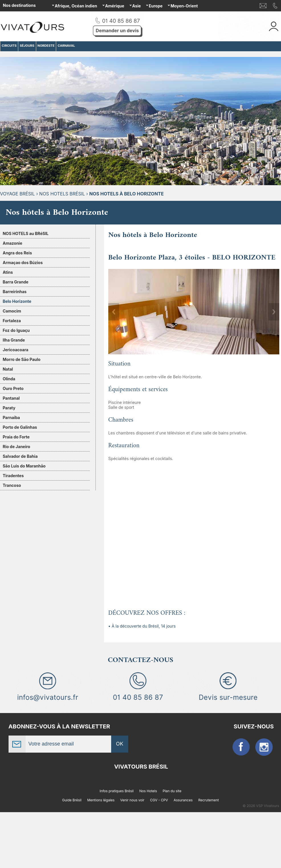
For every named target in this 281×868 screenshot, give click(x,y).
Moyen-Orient (184, 6)
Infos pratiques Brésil (117, 791)
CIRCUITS (9, 46)
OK (120, 744)
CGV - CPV (159, 800)
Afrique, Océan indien (76, 6)
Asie (137, 6)
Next (274, 312)
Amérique (115, 6)
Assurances (183, 800)
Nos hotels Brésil (62, 194)
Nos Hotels (148, 791)
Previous (114, 312)
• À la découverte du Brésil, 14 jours (142, 626)
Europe (156, 6)
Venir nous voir (132, 800)
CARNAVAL (66, 46)
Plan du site (172, 791)
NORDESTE (46, 46)
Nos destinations (19, 5)
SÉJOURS (27, 46)
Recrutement (209, 800)
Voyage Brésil (17, 194)
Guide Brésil (72, 800)
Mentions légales (101, 800)
